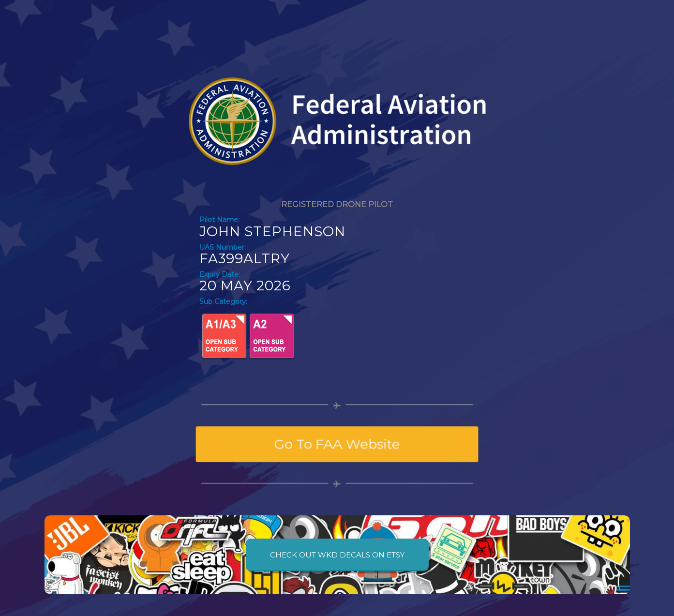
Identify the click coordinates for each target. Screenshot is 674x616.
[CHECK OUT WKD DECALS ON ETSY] (337, 555)
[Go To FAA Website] (337, 444)
